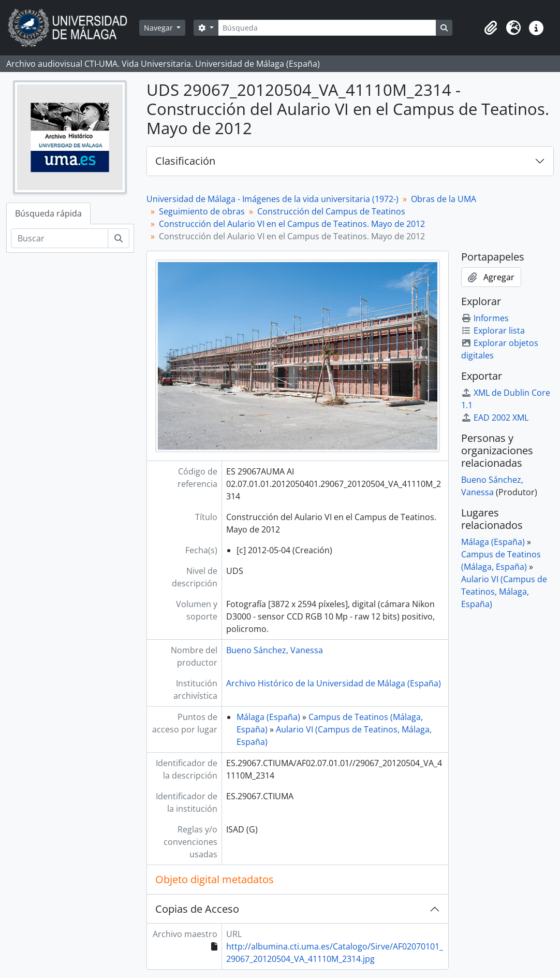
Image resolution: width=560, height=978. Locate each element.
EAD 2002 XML (495, 418)
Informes (485, 318)
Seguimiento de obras (202, 211)
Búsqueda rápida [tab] (48, 213)
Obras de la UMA (444, 199)
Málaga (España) (268, 717)
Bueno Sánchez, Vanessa (275, 650)
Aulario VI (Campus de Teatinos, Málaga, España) (504, 592)
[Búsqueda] (327, 28)
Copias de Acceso (197, 909)
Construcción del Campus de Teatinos (331, 211)
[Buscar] (60, 238)
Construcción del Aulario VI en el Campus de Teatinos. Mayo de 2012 (292, 224)
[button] (491, 28)
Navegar (159, 28)
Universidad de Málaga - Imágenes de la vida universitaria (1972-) (272, 199)
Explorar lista (493, 330)
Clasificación (185, 161)
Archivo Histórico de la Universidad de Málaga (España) (334, 683)
